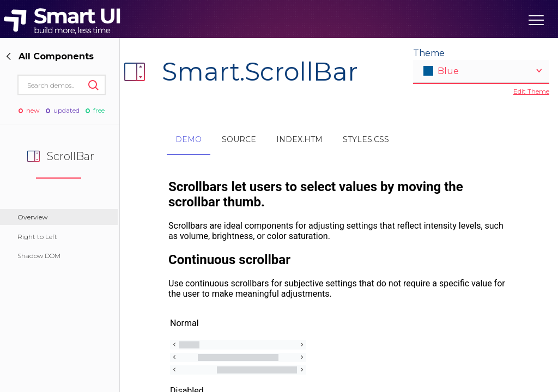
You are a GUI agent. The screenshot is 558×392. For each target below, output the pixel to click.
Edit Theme (531, 91)
